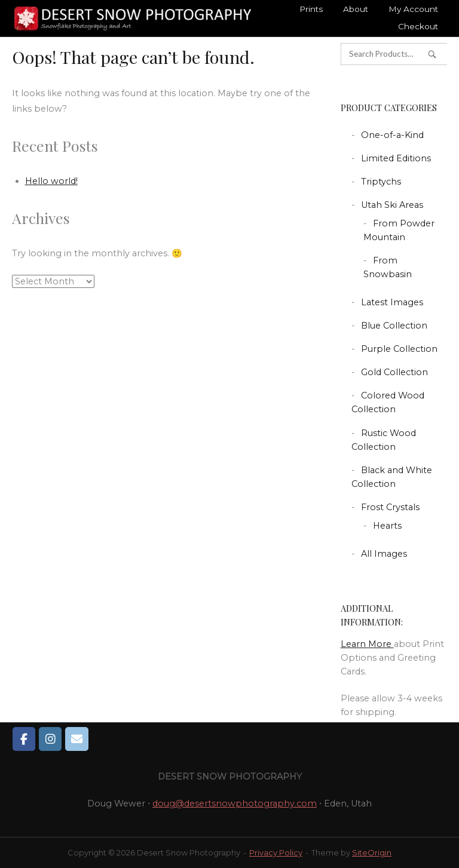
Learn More (367, 644)
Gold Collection (394, 372)
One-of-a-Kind (392, 135)
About (356, 9)
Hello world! (51, 181)
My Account (413, 9)
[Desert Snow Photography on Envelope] (76, 739)
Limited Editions (396, 158)
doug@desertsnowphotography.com (235, 803)
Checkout (418, 26)
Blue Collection (394, 326)
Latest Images (392, 302)
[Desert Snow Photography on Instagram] (50, 739)
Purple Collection (399, 349)
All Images (384, 554)
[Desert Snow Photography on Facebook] (24, 739)
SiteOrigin (372, 852)
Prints (311, 9)
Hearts (387, 526)
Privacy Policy (276, 852)
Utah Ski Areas (392, 205)
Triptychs (381, 182)
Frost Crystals (390, 507)
